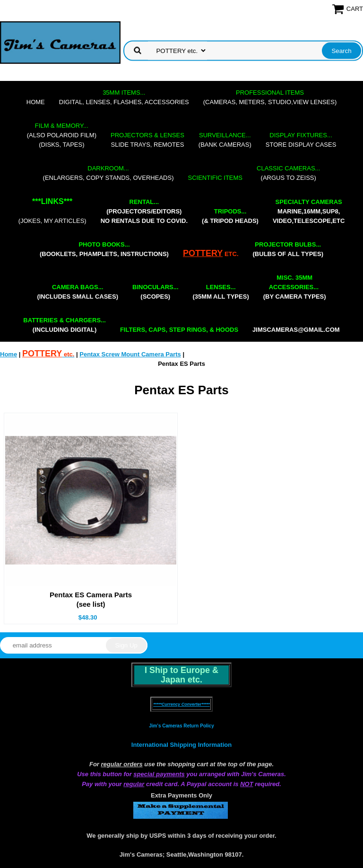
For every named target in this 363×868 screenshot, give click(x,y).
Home (36, 102)
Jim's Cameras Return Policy (181, 726)
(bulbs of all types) (288, 249)
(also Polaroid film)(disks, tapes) (62, 135)
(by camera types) (295, 287)
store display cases (301, 140)
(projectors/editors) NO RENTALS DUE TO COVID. (144, 211)
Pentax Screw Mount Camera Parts (130, 354)
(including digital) (65, 325)
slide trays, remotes (147, 140)
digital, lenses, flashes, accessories (124, 97)
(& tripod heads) (230, 216)
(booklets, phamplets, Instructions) (104, 249)
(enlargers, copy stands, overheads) (108, 173)
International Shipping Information (181, 745)
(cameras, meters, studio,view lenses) (270, 97)
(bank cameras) (225, 140)
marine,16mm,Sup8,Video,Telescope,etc (309, 211)
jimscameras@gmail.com (296, 330)
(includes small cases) (78, 292)
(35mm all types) (221, 292)
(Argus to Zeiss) (288, 173)
